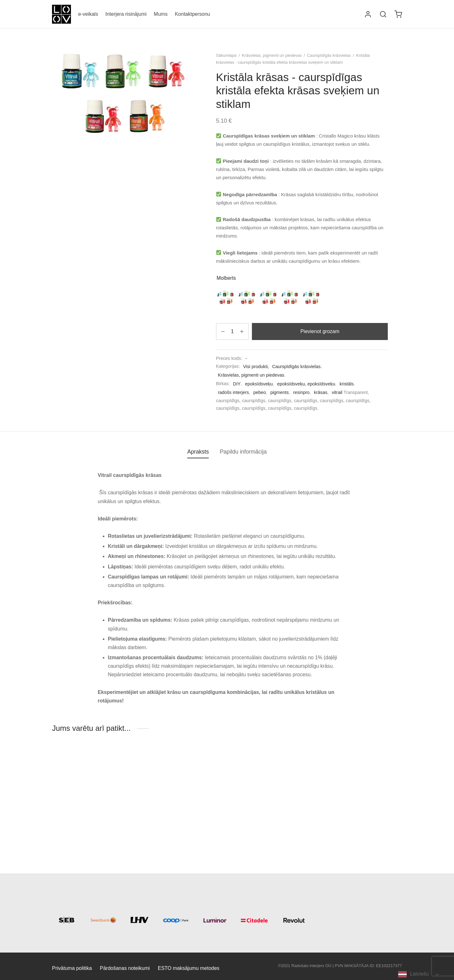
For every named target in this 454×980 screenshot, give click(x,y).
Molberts (226, 278)
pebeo (259, 392)
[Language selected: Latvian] (418, 974)
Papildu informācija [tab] (243, 452)
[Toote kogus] (232, 332)
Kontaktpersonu (192, 14)
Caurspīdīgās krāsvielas (329, 55)
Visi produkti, (256, 367)
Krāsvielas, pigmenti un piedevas (272, 55)
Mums (161, 14)
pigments (279, 392)
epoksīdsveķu (259, 384)
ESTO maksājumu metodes (189, 968)
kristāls (347, 384)
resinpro (301, 392)
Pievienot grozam (320, 331)
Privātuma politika (72, 968)
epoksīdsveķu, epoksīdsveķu (306, 384)
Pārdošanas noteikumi (125, 968)
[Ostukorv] (398, 14)
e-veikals (88, 14)
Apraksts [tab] (198, 452)
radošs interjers (233, 392)
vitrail (337, 392)
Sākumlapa (226, 55)
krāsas (321, 392)
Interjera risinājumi (126, 14)
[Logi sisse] (368, 14)
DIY (237, 384)
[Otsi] (383, 14)
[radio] (226, 297)
